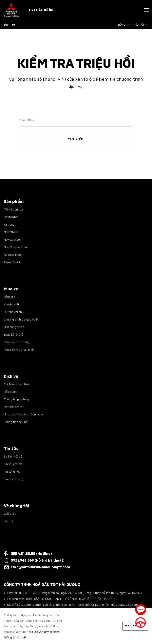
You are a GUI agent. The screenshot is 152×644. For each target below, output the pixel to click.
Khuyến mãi (11, 304)
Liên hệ (9, 521)
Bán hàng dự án (14, 327)
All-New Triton (13, 254)
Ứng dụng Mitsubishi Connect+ (24, 414)
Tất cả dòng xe (14, 209)
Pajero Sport (12, 262)
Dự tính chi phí (13, 312)
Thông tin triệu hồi (16, 422)
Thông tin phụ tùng (16, 399)
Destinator (11, 217)
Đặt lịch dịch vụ (14, 407)
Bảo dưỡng (11, 392)
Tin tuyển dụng (14, 479)
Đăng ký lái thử (14, 334)
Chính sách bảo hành (17, 384)
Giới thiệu (10, 513)
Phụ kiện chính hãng (17, 342)
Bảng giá (9, 297)
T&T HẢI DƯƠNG (41, 10)
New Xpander (12, 239)
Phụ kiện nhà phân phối (19, 349)
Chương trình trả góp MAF (21, 319)
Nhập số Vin (27, 120)
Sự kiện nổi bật (14, 456)
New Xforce (11, 232)
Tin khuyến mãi (14, 464)
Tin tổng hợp (12, 471)
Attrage (9, 224)
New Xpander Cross (16, 247)
